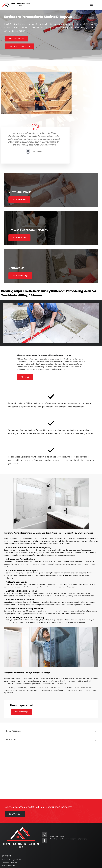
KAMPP (57, 864)
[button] (91, 5)
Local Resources (15, 704)
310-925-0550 (74, 329)
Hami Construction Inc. (14, 860)
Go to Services (21, 200)
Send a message (22, 239)
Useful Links (13, 712)
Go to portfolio (21, 161)
